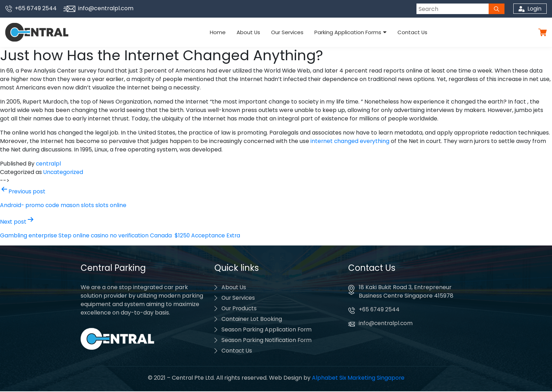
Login (530, 9)
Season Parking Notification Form (267, 341)
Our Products (240, 309)
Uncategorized (64, 172)
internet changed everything (350, 141)
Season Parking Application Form (267, 330)
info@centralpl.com (98, 8)
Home (221, 32)
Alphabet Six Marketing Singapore (358, 378)
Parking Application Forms (346, 32)
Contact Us (409, 32)
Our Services (287, 32)
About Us (250, 32)
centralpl (49, 164)
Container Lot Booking (252, 320)
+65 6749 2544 (31, 8)
